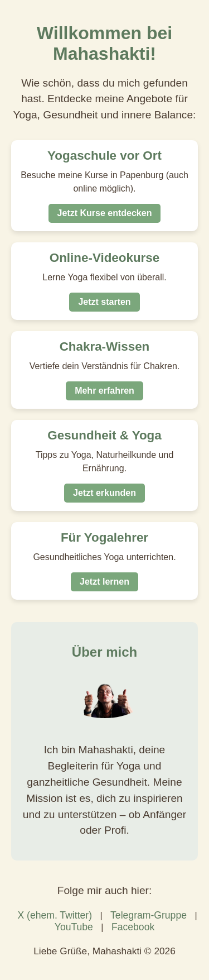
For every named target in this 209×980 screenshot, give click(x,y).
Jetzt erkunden (104, 493)
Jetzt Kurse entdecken (105, 213)
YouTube (74, 927)
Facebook (133, 927)
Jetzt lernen (104, 582)
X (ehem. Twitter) (55, 915)
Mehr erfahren (104, 391)
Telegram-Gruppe (149, 915)
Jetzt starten (104, 302)
